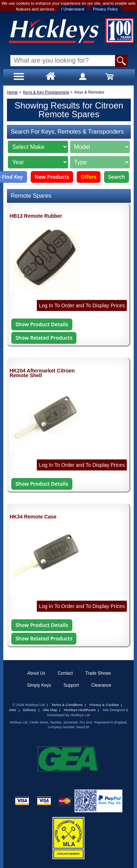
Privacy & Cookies (104, 705)
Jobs (13, 710)
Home (12, 92)
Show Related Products (44, 338)
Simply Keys (39, 685)
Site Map (50, 710)
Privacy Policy (106, 9)
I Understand (73, 9)
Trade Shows (98, 673)
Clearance (101, 685)
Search (117, 177)
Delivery (30, 710)
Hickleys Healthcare (80, 710)
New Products (52, 177)
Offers (89, 177)
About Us (36, 673)
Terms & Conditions (67, 705)
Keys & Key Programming (46, 92)
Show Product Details (42, 324)
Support (71, 685)
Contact (65, 673)
